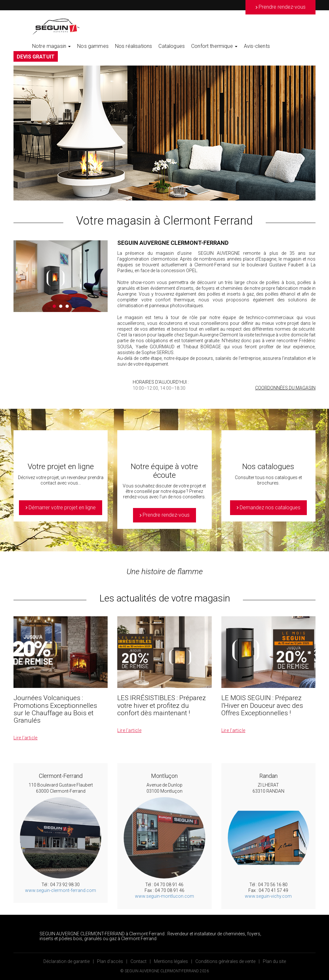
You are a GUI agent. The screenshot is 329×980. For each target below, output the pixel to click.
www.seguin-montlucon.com (164, 896)
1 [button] (54, 306)
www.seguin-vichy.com (268, 896)
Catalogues (172, 46)
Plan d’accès (110, 961)
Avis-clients (257, 46)
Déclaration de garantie (67, 961)
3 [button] (67, 306)
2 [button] (61, 306)
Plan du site (274, 961)
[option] (164, 133)
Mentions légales (171, 961)
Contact (138, 961)
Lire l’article (26, 738)
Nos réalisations (134, 46)
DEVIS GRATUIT (36, 57)
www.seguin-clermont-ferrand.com (61, 890)
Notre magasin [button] (51, 46)
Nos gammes (93, 46)
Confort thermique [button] (214, 46)
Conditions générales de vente (225, 961)
